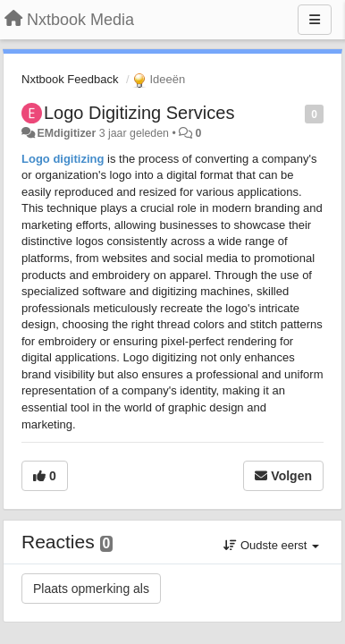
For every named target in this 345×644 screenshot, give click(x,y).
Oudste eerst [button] (271, 545)
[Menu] (315, 20)
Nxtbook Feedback (70, 79)
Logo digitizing (63, 159)
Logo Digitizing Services (139, 113)
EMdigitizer (66, 133)
